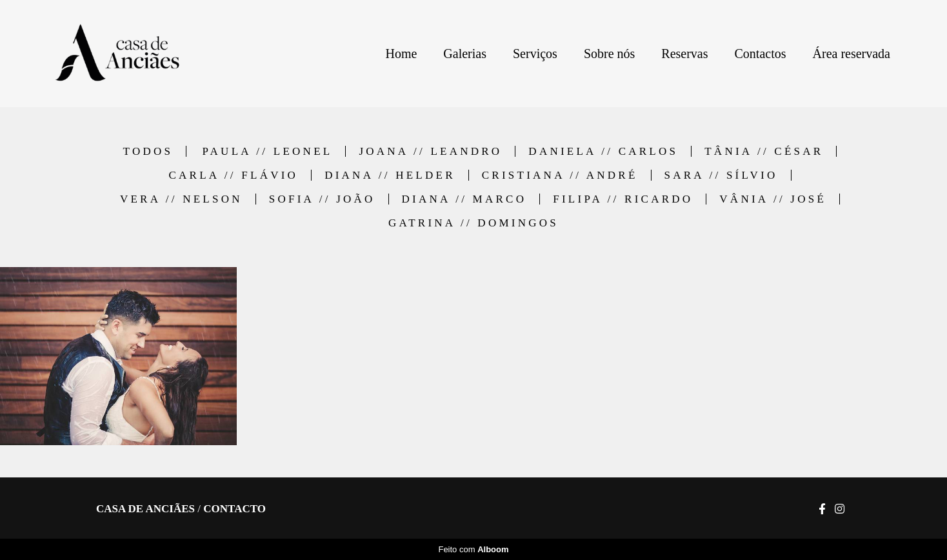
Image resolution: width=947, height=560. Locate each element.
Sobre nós (609, 54)
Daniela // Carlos (603, 151)
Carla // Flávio (233, 175)
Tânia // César (764, 151)
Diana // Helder (390, 175)
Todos (148, 151)
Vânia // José (773, 199)
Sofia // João (322, 199)
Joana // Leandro (430, 151)
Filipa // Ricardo (623, 199)
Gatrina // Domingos (473, 223)
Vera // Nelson (181, 199)
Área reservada (852, 54)
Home (401, 54)
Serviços (535, 54)
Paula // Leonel (267, 151)
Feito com (473, 549)
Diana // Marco (464, 199)
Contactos (761, 54)
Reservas (684, 54)
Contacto (234, 509)
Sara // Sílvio (721, 175)
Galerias (465, 54)
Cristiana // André (560, 175)
